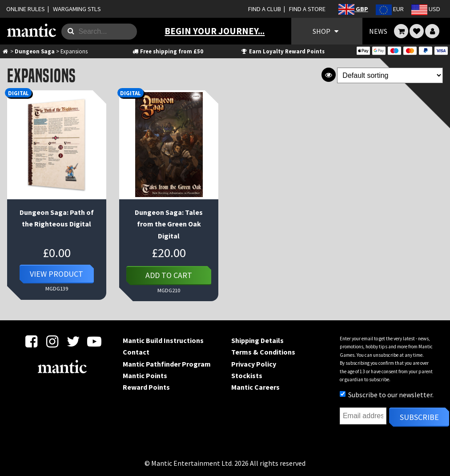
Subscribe (419, 417)
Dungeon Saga (35, 51)
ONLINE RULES (26, 9)
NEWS (378, 31)
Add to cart (169, 275)
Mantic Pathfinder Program (167, 364)
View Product (56, 274)
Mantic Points (145, 375)
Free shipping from (167, 51)
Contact (136, 352)
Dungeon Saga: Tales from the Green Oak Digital (169, 224)
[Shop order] (390, 75)
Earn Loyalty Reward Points (283, 51)
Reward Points (146, 387)
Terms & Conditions (263, 352)
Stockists (247, 375)
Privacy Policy (254, 364)
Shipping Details (257, 340)
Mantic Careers (255, 387)
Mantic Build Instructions (163, 340)
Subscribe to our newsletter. (387, 395)
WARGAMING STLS (77, 9)
